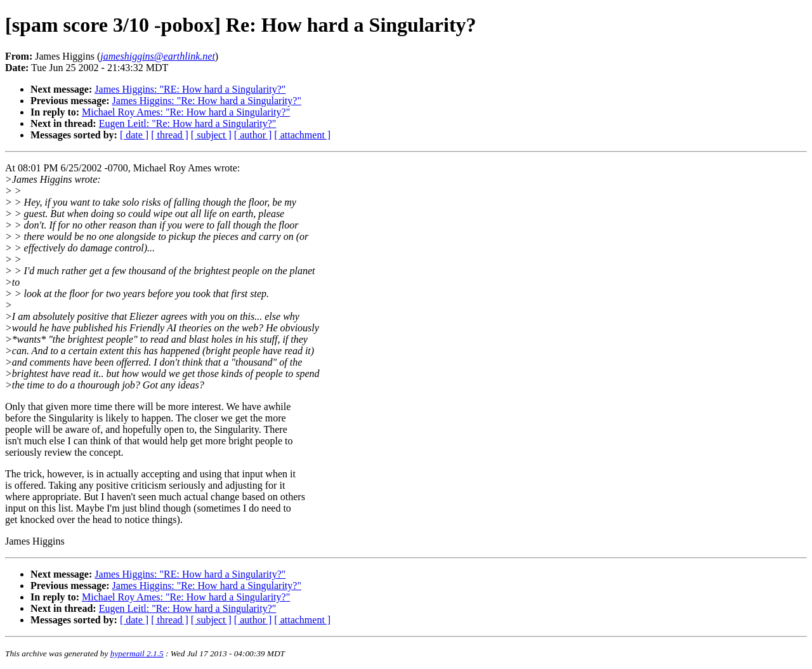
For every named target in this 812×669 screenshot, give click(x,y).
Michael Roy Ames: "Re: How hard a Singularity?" (186, 112)
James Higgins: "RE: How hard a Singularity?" (190, 89)
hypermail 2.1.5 (137, 653)
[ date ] (134, 135)
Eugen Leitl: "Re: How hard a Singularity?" (188, 123)
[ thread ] (170, 135)
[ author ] (253, 135)
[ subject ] (211, 135)
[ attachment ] (302, 135)
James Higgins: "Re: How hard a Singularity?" (207, 101)
